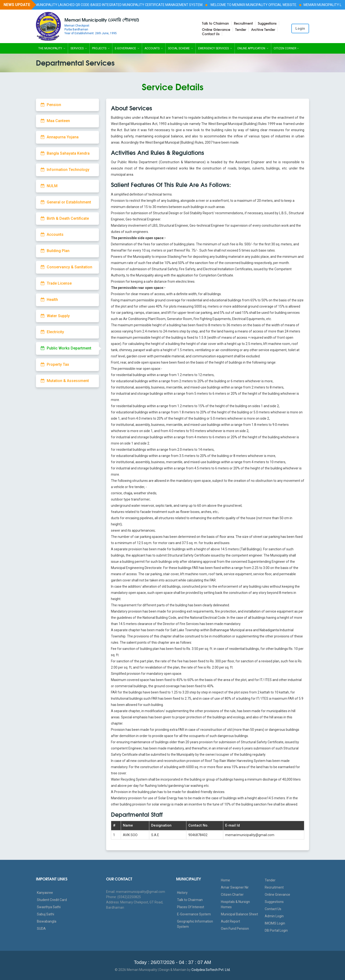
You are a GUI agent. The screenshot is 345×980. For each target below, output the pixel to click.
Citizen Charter (232, 895)
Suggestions (267, 23)
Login (300, 28)
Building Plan (55, 251)
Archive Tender (263, 29)
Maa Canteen (55, 121)
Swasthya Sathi (49, 907)
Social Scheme (181, 48)
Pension (51, 105)
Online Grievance (216, 29)
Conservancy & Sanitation (66, 267)
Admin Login (274, 916)
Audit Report (230, 921)
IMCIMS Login (275, 923)
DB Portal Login (276, 930)
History (182, 893)
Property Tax (55, 364)
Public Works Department (66, 348)
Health (49, 300)
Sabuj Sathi (46, 914)
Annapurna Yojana (60, 137)
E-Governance (127, 48)
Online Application (253, 48)
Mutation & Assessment (65, 381)
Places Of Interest (191, 907)
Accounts (154, 48)
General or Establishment (66, 202)
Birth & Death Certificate (65, 218)
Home (225, 880)
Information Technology (65, 170)
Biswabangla (47, 921)
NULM (49, 186)
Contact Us (211, 34)
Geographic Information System (195, 924)
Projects (101, 48)
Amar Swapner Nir (235, 887)
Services (79, 48)
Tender (241, 29)
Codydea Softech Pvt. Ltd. (211, 970)
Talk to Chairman (215, 23)
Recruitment (243, 23)
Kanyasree (45, 893)
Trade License (56, 283)
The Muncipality (52, 48)
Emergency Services (215, 48)
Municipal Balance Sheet (239, 914)
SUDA (41, 929)
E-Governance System (194, 914)
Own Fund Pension (235, 929)
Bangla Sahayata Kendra (65, 153)
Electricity (52, 332)
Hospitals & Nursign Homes (235, 904)
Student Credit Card (52, 900)
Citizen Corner (286, 48)
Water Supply (55, 316)
